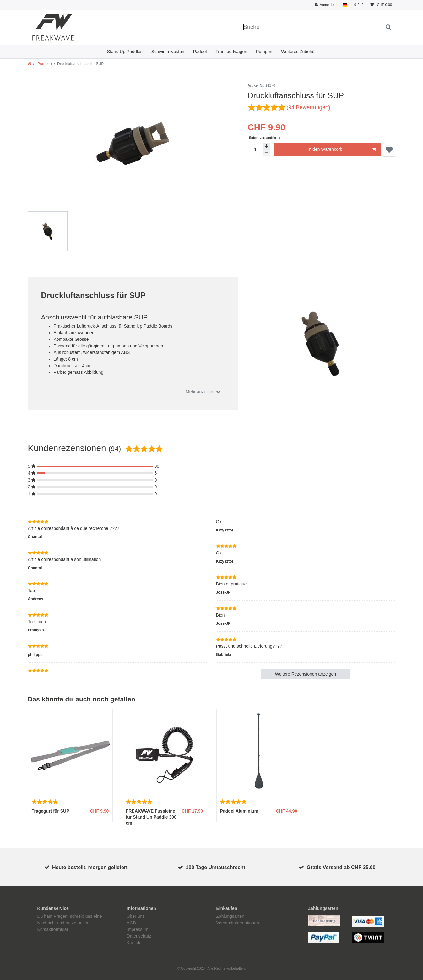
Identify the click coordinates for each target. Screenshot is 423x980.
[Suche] (388, 27)
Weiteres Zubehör (298, 52)
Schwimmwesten (168, 52)
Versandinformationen (238, 923)
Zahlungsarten (230, 916)
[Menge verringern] (267, 153)
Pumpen (264, 52)
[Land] (345, 5)
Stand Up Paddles (125, 52)
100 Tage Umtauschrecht (216, 867)
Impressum (138, 929)
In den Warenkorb (342, 150)
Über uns (136, 916)
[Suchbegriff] (310, 27)
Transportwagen (231, 52)
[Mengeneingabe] (255, 150)
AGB (132, 923)
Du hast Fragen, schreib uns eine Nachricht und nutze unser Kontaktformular (70, 923)
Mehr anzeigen (201, 392)
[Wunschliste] (358, 5)
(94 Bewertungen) (308, 107)
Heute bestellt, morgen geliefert (90, 867)
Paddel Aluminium (239, 811)
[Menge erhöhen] (267, 146)
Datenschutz (139, 936)
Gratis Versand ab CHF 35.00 (341, 867)
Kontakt (134, 943)
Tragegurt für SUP (51, 811)
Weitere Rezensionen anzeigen (306, 674)
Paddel (200, 52)
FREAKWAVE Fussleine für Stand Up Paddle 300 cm (151, 817)
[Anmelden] (325, 5)
